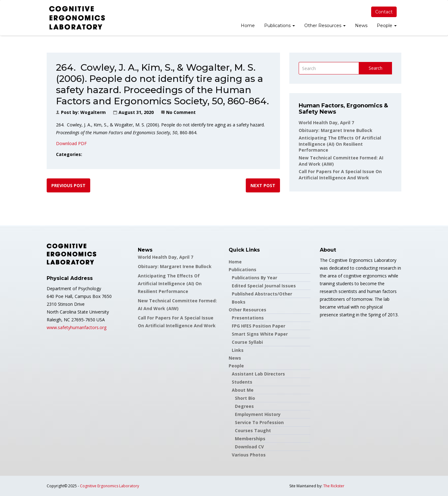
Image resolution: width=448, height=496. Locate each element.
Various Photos (249, 455)
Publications (280, 26)
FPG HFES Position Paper (259, 326)
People (387, 26)
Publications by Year (254, 278)
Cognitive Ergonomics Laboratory (110, 486)
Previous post (68, 185)
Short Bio (245, 398)
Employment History (258, 414)
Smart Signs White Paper (260, 334)
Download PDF (71, 143)
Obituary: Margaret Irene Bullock (336, 130)
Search (376, 68)
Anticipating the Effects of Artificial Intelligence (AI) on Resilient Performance (340, 144)
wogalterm (93, 112)
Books (239, 302)
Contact (384, 12)
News (361, 26)
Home (248, 26)
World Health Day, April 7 (326, 123)
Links (238, 350)
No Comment (181, 112)
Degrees (244, 406)
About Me (243, 390)
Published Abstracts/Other (262, 294)
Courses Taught (253, 430)
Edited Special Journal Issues (264, 286)
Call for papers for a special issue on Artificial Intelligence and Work (340, 175)
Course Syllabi (247, 342)
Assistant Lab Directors (258, 374)
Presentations (248, 318)
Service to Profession (259, 422)
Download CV (249, 447)
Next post (263, 185)
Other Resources (325, 26)
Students (242, 382)
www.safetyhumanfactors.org (77, 327)
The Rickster (334, 486)
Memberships (250, 439)
